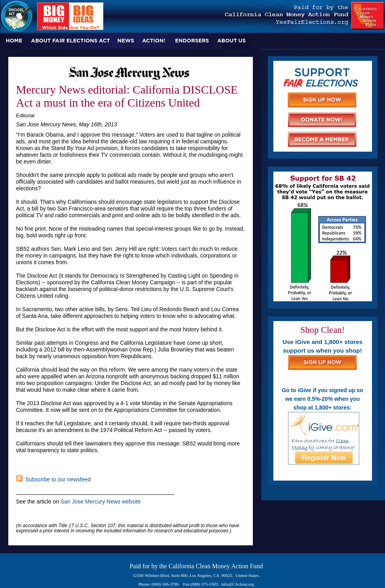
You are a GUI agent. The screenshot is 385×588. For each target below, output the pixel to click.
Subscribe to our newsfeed (54, 479)
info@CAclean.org (238, 584)
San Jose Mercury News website (100, 502)
